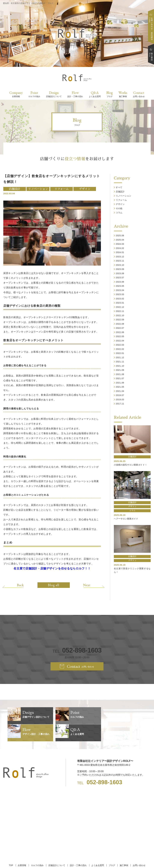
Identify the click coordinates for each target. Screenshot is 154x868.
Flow (75, 94)
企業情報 (23, 848)
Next (86, 585)
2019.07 (120, 395)
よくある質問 (97, 848)
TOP (12, 848)
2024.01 (120, 252)
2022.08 (120, 324)
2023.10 (120, 265)
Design (54, 94)
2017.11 (120, 404)
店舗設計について (57, 848)
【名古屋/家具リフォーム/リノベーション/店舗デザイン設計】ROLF (77, 860)
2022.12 (120, 307)
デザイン (85, 189)
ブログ (111, 848)
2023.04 (120, 290)
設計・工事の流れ (78, 848)
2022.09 (120, 320)
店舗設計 (15, 189)
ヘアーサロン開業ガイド (126, 519)
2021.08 (120, 374)
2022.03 (120, 345)
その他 (119, 208)
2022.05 (120, 336)
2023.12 (120, 257)
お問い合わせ (138, 848)
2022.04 (120, 341)
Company (16, 94)
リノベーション (38, 189)
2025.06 (120, 236)
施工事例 (123, 848)
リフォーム (61, 189)
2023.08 (120, 273)
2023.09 (120, 269)
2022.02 (120, 349)
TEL (77, 650)
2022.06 (120, 332)
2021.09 (120, 370)
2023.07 (120, 278)
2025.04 (120, 240)
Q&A (95, 94)
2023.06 (120, 282)
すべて (119, 187)
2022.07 (120, 328)
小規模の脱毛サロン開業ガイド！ (130, 465)
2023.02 (120, 299)
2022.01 (120, 353)
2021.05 (120, 387)
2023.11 (120, 261)
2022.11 (120, 311)
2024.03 (120, 244)
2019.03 (120, 399)
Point (34, 94)
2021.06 (120, 383)
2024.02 (120, 248)
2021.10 (120, 366)
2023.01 (120, 303)
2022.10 (120, 315)
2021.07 (120, 378)
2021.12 (120, 357)
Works (123, 94)
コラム (119, 213)
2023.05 (120, 286)
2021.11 (120, 362)
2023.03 (120, 294)
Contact (139, 94)
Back (21, 585)
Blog (109, 94)
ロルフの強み (38, 848)
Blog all (54, 585)
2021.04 (120, 391)
